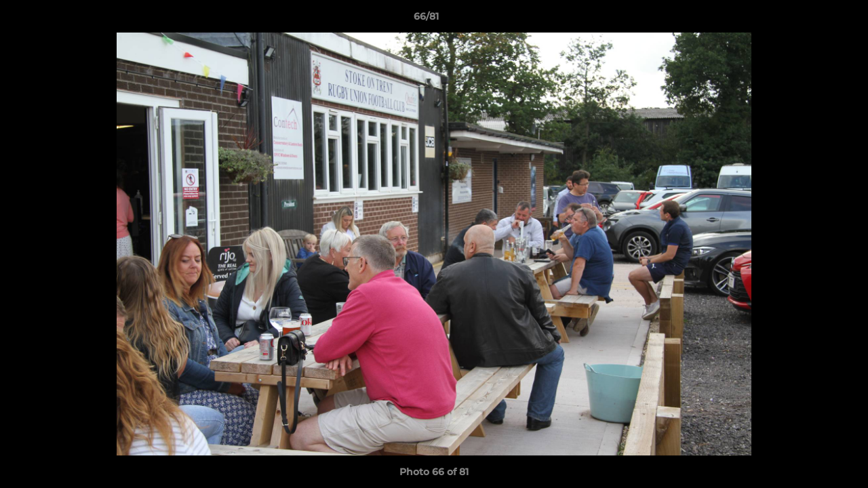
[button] (811, 20)
